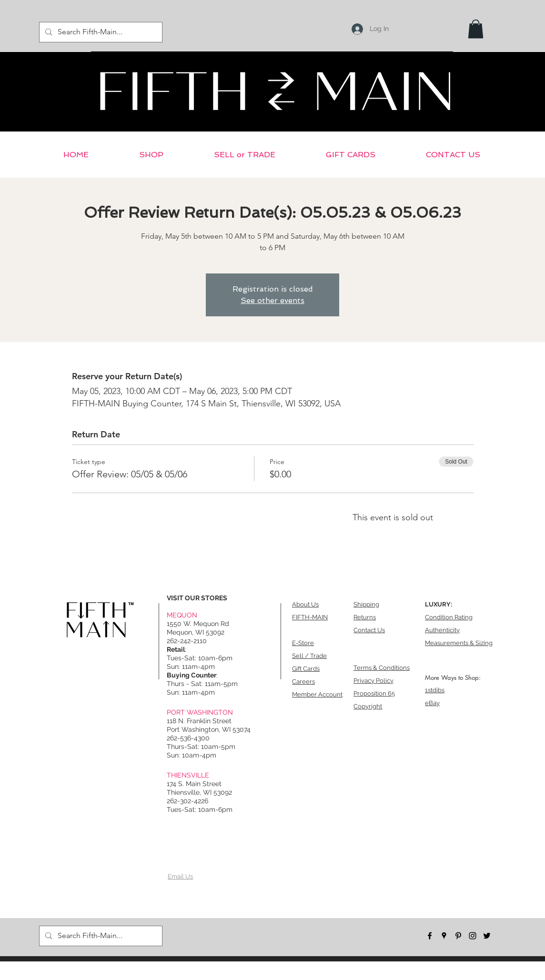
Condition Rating (449, 617)
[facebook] (430, 936)
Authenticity (442, 630)
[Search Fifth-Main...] (100, 32)
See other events (272, 300)
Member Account (317, 694)
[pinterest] (458, 936)
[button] (476, 29)
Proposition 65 (374, 693)
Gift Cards (306, 669)
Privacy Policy (373, 681)
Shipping (366, 604)
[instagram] (473, 936)
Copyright (368, 706)
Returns (365, 617)
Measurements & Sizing (459, 643)
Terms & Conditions (382, 668)
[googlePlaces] (444, 936)
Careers (303, 682)
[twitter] (487, 936)
